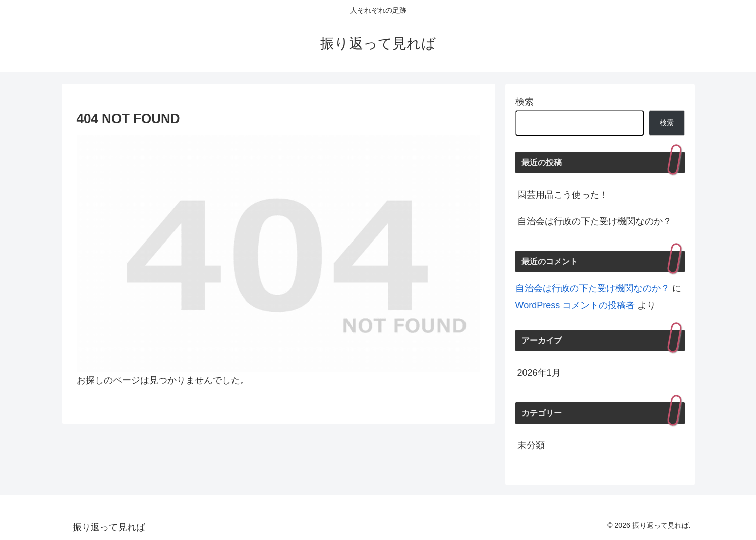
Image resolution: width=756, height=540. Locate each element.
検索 (525, 102)
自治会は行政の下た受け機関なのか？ (595, 221)
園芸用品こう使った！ (563, 195)
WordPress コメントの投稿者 (575, 305)
